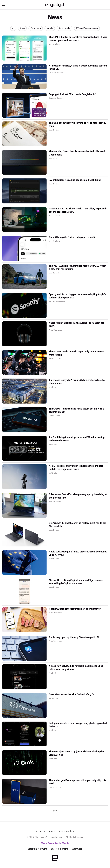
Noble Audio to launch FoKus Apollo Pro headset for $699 (76, 325)
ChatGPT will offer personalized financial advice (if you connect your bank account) (78, 39)
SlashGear (77, 849)
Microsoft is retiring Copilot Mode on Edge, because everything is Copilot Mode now (76, 582)
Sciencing (63, 849)
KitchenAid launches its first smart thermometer (75, 609)
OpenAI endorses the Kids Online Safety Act (72, 695)
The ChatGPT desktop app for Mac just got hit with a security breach (77, 410)
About (39, 832)
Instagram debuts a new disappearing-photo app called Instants (78, 725)
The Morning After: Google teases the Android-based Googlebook (77, 153)
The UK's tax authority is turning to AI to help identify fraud (78, 125)
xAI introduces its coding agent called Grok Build (75, 180)
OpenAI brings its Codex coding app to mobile (73, 237)
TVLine (44, 849)
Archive (51, 832)
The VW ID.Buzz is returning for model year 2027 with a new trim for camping (78, 267)
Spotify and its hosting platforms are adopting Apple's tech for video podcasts (77, 296)
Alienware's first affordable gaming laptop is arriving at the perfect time (78, 496)
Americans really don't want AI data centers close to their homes (77, 382)
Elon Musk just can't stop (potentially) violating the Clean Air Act (76, 753)
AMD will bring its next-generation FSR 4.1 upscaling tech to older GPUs (77, 439)
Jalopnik (32, 849)
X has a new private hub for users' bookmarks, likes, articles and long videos (76, 668)
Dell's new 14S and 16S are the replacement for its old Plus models (77, 525)
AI (13, 28)
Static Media (40, 837)
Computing (36, 28)
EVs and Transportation (87, 28)
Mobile (50, 28)
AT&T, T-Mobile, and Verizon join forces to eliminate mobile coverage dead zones (76, 468)
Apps (22, 28)
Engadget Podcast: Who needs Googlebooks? (73, 94)
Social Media (64, 28)
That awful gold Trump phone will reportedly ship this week (77, 782)
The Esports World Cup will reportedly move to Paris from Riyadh (77, 353)
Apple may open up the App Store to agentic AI (74, 637)
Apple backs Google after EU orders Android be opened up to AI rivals (78, 553)
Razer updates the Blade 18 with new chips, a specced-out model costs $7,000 (78, 210)
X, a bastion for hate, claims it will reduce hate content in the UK (78, 67)
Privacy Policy (67, 832)
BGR (53, 849)
